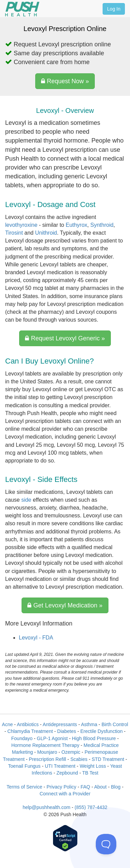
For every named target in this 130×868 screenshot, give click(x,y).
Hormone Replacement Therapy (45, 745)
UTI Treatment (60, 766)
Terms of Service (24, 787)
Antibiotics (28, 724)
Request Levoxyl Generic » (65, 338)
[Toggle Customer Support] (106, 844)
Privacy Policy (61, 787)
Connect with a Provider (65, 794)
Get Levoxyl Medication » (65, 605)
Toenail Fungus (24, 766)
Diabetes (67, 731)
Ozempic (71, 752)
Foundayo (22, 738)
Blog (116, 787)
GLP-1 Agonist (52, 738)
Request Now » (65, 81)
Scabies (79, 759)
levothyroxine (21, 225)
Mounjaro (47, 752)
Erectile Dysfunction (102, 731)
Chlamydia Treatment (30, 731)
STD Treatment (108, 759)
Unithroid (46, 233)
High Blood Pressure (94, 738)
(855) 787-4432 (91, 807)
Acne (8, 724)
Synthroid (102, 225)
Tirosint (14, 233)
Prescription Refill (47, 759)
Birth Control (115, 724)
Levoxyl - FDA (36, 638)
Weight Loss (93, 766)
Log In (114, 9)
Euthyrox (76, 225)
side (26, 500)
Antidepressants (60, 724)
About (100, 787)
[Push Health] (22, 9)
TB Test (90, 773)
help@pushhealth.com (47, 807)
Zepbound (67, 773)
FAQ (85, 787)
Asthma (89, 724)
